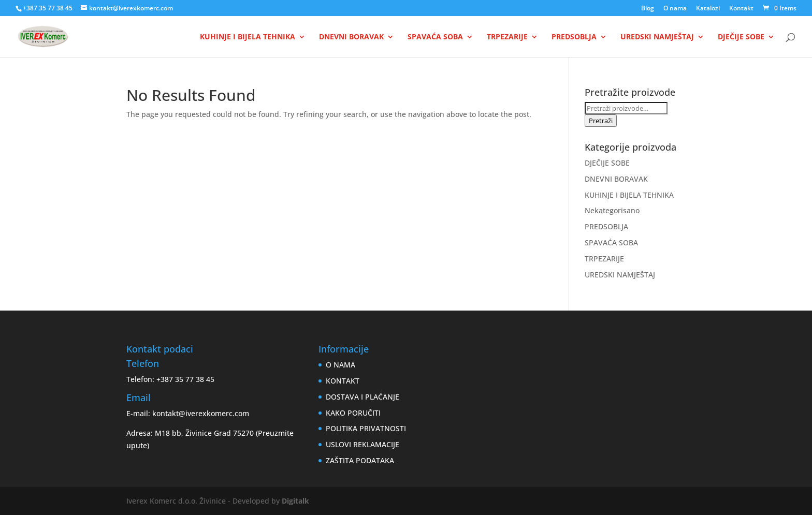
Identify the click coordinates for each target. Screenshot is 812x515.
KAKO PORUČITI (353, 413)
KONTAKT (343, 381)
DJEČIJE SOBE (741, 37)
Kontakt (741, 9)
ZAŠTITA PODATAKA (360, 460)
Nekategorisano (612, 210)
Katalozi (708, 9)
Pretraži (601, 121)
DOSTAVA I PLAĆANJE (363, 397)
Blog (648, 9)
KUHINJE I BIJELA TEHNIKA (248, 37)
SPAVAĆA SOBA (435, 37)
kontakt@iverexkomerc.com (201, 413)
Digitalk (295, 501)
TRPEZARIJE (507, 37)
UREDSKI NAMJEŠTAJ (657, 37)
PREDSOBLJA (574, 37)
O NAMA (340, 365)
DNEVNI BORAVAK (351, 37)
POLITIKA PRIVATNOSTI (366, 428)
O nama (675, 9)
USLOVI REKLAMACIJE (363, 444)
